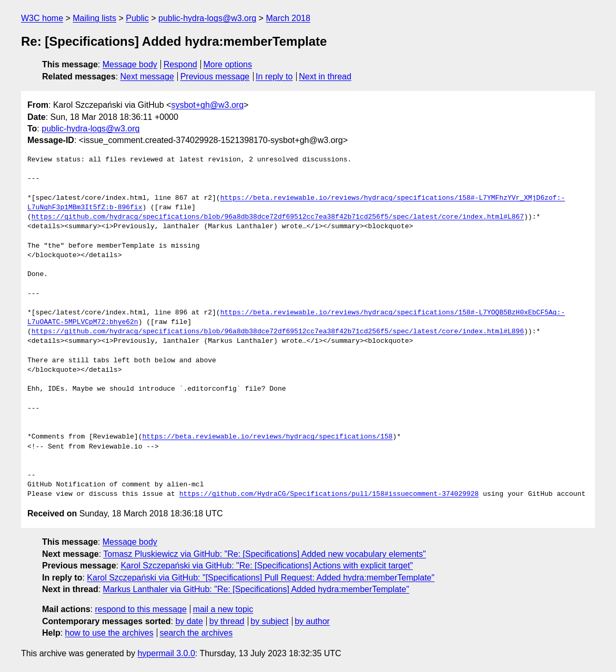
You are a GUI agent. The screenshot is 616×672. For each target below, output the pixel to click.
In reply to (274, 77)
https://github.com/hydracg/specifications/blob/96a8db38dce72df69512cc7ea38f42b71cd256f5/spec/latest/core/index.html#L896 (278, 332)
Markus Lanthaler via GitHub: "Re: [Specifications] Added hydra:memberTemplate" (256, 589)
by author (312, 621)
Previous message (215, 77)
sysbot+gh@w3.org (207, 105)
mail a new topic (223, 609)
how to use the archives (109, 633)
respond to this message (140, 609)
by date (189, 621)
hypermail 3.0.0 (166, 653)
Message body (130, 64)
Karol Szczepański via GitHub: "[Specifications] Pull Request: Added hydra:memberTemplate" (261, 578)
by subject (269, 621)
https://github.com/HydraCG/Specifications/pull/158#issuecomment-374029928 (329, 494)
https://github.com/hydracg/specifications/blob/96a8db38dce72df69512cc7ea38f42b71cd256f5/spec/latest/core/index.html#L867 (278, 217)
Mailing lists (94, 18)
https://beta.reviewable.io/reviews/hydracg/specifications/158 (267, 437)
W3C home (42, 18)
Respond (180, 64)
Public (137, 18)
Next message (147, 77)
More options (228, 64)
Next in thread (325, 77)
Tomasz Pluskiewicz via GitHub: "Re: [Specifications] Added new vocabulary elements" (264, 554)
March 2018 (288, 18)
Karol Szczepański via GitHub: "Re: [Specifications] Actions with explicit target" (267, 566)
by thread (227, 621)
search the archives (196, 633)
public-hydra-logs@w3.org (207, 18)
